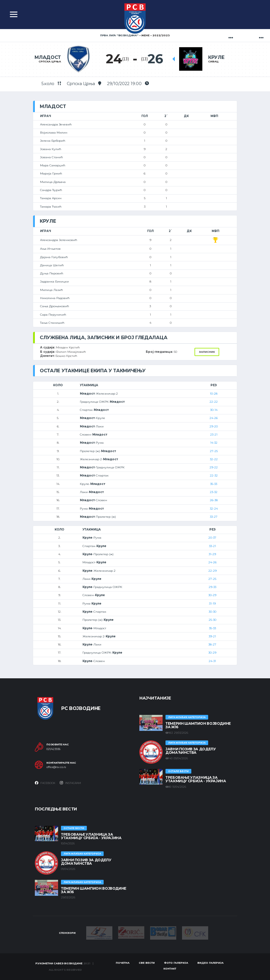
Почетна (123, 963)
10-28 (214, 394)
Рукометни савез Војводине (59, 963)
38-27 (212, 644)
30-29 (212, 595)
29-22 (214, 467)
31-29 (212, 554)
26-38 (214, 500)
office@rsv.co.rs (56, 767)
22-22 (214, 402)
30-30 (213, 612)
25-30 (213, 620)
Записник (207, 352)
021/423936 (53, 749)
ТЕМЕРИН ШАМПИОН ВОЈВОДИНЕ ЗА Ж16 (198, 725)
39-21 (212, 636)
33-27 (214, 517)
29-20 (214, 426)
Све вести (147, 963)
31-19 (212, 604)
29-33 (213, 587)
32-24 (214, 509)
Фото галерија (176, 963)
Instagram (70, 783)
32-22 (214, 459)
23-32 (214, 492)
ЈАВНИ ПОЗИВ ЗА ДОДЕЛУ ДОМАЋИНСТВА (191, 751)
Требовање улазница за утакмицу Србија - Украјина (196, 779)
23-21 (214, 435)
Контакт (170, 969)
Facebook (45, 783)
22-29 (213, 571)
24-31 (212, 661)
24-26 (214, 418)
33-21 (213, 546)
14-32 (214, 443)
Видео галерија (210, 963)
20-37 (212, 538)
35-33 (214, 484)
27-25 (214, 451)
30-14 (214, 410)
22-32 (214, 475)
